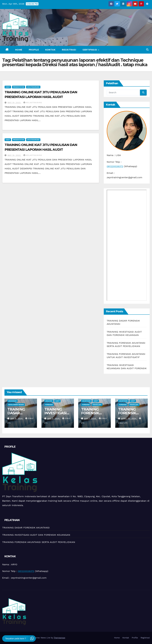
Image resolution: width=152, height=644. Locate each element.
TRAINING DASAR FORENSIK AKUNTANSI (18, 415)
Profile (34, 50)
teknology (97, 405)
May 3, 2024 (54, 418)
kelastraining (33, 103)
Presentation (19, 87)
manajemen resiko (16, 405)
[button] (147, 50)
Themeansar (59, 638)
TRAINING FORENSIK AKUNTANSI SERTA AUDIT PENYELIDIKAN (39, 542)
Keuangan (12, 401)
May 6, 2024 (17, 418)
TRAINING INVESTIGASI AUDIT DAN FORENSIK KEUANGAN (36, 535)
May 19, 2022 (14, 103)
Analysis (49, 401)
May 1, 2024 (90, 418)
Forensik (49, 405)
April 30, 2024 (129, 418)
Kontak (50, 50)
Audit (8, 87)
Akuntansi (86, 401)
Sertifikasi (90, 50)
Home (19, 50)
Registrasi (69, 50)
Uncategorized (33, 87)
